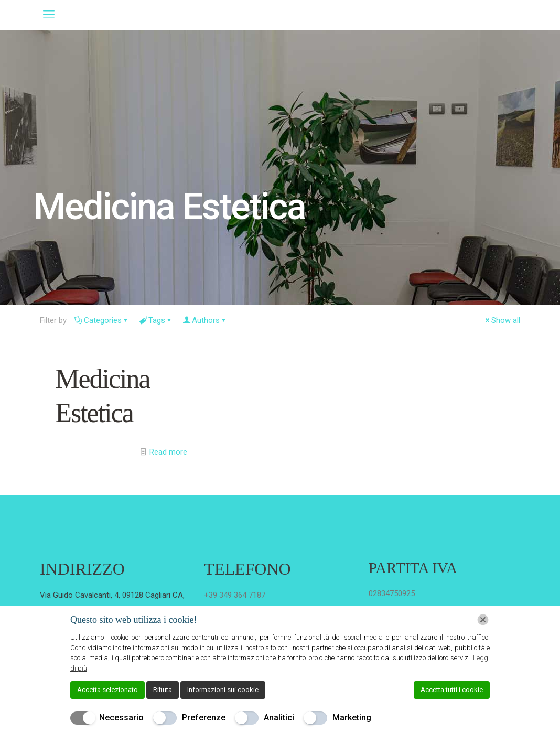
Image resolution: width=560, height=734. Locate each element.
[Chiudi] (483, 620)
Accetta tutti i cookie (452, 690)
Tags (156, 320)
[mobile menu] (49, 15)
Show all (502, 320)
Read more (168, 452)
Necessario (121, 717)
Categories (102, 320)
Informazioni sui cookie (223, 690)
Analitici (279, 717)
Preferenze (204, 717)
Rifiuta (163, 690)
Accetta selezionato (107, 690)
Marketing (352, 717)
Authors (205, 320)
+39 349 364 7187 (235, 595)
